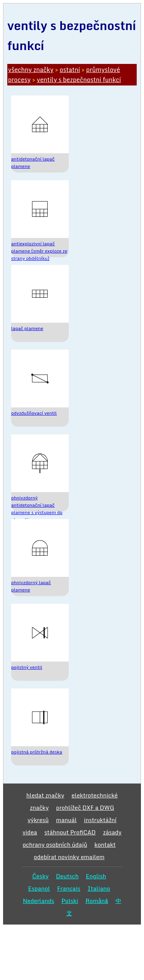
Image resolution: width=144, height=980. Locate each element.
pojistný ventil (27, 667)
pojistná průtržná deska (37, 752)
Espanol (39, 888)
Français (69, 888)
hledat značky (45, 795)
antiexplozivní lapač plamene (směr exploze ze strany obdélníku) (39, 251)
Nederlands (38, 901)
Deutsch (67, 876)
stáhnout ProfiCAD (70, 832)
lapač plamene (27, 328)
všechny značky (31, 70)
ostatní (70, 70)
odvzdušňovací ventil (34, 413)
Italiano (99, 888)
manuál (66, 820)
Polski (70, 901)
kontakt (105, 844)
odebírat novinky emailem (69, 857)
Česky (41, 876)
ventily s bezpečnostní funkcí (79, 80)
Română (97, 901)
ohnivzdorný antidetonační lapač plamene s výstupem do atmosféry (37, 509)
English (96, 876)
